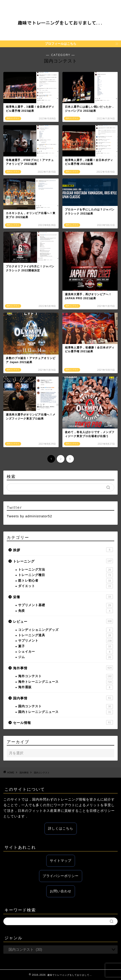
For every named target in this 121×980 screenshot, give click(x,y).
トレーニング (63, 561)
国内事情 (63, 698)
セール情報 (63, 722)
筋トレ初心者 (66, 581)
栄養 (63, 597)
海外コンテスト (66, 676)
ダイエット (66, 586)
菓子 (66, 646)
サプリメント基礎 (66, 605)
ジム (66, 657)
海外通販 (66, 687)
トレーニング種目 (66, 575)
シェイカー (66, 652)
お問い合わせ (61, 891)
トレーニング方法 (66, 570)
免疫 (66, 611)
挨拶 (63, 550)
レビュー (63, 621)
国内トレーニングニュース (66, 712)
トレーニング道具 (66, 635)
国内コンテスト (66, 706)
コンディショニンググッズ (66, 630)
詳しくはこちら (61, 828)
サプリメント (66, 641)
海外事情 (63, 668)
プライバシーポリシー (61, 876)
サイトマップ (61, 861)
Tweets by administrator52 (29, 516)
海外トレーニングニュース (66, 682)
